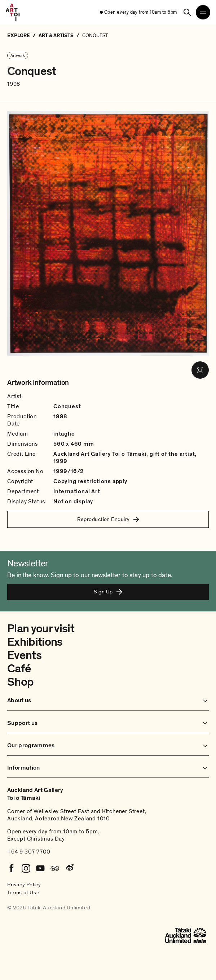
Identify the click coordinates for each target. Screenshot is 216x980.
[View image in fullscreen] (200, 370)
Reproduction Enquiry (108, 519)
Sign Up (108, 592)
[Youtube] (40, 868)
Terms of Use (23, 892)
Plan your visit (41, 629)
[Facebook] (12, 868)
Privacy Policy (24, 885)
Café (19, 669)
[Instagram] (26, 868)
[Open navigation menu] (203, 12)
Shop (20, 682)
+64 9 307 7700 (29, 852)
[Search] (187, 12)
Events (24, 655)
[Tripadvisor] (55, 868)
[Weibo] (69, 868)
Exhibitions (35, 642)
